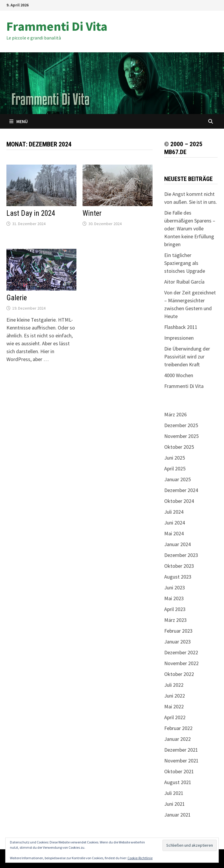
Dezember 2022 (181, 652)
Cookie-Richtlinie (140, 858)
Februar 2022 (178, 728)
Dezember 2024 (181, 490)
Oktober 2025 (179, 447)
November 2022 (181, 663)
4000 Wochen (179, 375)
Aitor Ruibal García (184, 282)
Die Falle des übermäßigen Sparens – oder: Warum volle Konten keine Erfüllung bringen (190, 228)
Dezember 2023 (181, 555)
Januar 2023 (177, 642)
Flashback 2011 (181, 327)
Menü (19, 121)
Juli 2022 (174, 685)
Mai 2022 (174, 706)
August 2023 (178, 577)
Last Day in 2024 (31, 213)
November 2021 (181, 761)
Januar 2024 (177, 544)
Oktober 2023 (179, 566)
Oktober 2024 (179, 501)
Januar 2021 (177, 815)
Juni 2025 (175, 458)
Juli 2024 (174, 512)
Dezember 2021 (181, 750)
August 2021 (178, 782)
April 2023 (175, 609)
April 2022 (175, 717)
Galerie (17, 298)
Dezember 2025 (181, 425)
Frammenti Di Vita (57, 26)
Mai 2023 (174, 598)
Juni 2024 (175, 523)
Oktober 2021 (179, 771)
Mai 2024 (174, 533)
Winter (92, 213)
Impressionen (179, 338)
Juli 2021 (174, 793)
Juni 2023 (175, 587)
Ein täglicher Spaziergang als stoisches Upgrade (185, 263)
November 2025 (181, 436)
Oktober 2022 (179, 674)
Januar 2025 (177, 479)
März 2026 (175, 414)
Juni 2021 (175, 804)
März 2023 (175, 620)
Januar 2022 (177, 739)
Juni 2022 (175, 696)
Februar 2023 (178, 631)
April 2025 (175, 468)
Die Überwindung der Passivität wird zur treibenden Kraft (187, 357)
